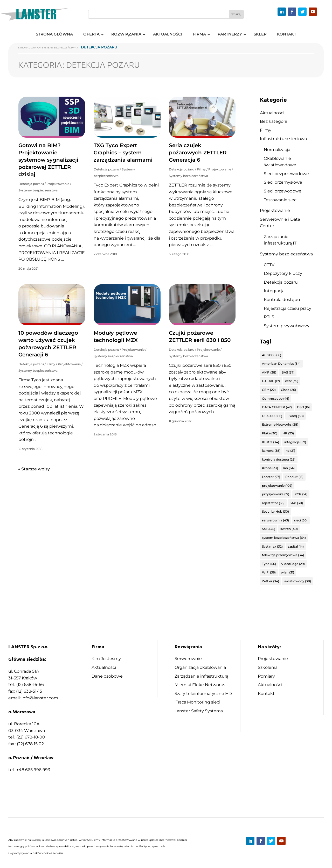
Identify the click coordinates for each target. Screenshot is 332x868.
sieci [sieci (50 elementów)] (301, 520)
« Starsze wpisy (34, 469)
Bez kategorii (274, 121)
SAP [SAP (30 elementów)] (296, 503)
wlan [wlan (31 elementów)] (288, 572)
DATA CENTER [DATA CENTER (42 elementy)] (277, 407)
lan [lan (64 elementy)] (289, 468)
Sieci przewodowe (283, 191)
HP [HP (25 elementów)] (288, 433)
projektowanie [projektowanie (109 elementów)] (277, 486)
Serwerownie (188, 659)
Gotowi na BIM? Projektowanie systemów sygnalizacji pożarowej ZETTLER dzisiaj (48, 160)
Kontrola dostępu (282, 300)
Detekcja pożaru (31, 184)
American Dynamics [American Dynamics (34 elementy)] (281, 364)
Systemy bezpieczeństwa (59, 48)
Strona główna (29, 48)
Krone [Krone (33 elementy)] (270, 468)
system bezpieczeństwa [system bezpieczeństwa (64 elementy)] (284, 538)
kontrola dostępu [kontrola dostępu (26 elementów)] (279, 459)
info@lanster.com (40, 698)
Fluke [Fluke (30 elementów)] (270, 433)
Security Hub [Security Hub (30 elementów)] (275, 511)
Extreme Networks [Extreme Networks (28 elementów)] (280, 424)
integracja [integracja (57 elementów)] (295, 442)
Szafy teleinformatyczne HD (203, 694)
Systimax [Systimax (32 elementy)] (272, 546)
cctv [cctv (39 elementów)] (292, 381)
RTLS (269, 317)
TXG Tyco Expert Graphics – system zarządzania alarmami (123, 153)
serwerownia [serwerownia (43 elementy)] (275, 520)
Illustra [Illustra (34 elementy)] (271, 442)
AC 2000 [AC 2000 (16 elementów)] (272, 355)
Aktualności (272, 113)
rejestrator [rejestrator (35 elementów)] (273, 503)
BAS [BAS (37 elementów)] (288, 372)
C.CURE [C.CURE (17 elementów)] (271, 381)
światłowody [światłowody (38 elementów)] (298, 581)
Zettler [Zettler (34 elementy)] (271, 581)
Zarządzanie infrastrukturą (201, 676)
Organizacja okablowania (200, 667)
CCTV (269, 265)
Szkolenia (268, 667)
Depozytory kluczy (283, 273)
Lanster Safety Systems (199, 711)
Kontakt (266, 694)
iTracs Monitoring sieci (197, 702)
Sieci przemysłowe (283, 182)
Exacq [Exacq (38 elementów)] (296, 416)
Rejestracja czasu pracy (288, 308)
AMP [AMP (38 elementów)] (269, 372)
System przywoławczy (287, 326)
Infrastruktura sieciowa (283, 139)
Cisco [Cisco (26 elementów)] (288, 390)
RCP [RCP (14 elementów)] (301, 494)
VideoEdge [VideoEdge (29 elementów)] (293, 564)
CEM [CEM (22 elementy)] (269, 390)
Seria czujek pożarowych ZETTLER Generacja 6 (198, 153)
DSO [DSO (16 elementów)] (303, 407)
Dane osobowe (107, 676)
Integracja (274, 291)
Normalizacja (277, 150)
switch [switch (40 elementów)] (289, 529)
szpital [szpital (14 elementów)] (296, 546)
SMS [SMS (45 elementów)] (269, 529)
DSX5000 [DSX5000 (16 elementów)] (272, 416)
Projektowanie (58, 184)
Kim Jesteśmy (106, 659)
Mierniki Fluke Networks (200, 685)
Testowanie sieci (281, 200)
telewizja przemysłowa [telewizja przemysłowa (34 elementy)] (283, 555)
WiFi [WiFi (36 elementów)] (269, 572)
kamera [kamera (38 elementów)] (271, 451)
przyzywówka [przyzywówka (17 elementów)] (276, 494)
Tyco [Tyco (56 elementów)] (269, 564)
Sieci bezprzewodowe (286, 174)
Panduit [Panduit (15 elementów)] (294, 477)
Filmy (201, 169)
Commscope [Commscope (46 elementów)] (276, 399)
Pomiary (266, 676)
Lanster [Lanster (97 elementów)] (271, 477)
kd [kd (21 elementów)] (290, 451)
